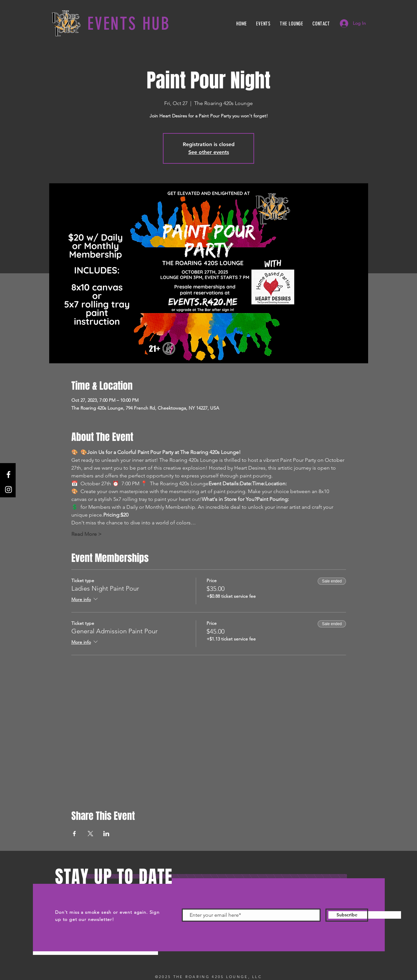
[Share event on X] (90, 834)
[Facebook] (8, 475)
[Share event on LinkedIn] (106, 834)
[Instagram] (8, 490)
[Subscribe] (347, 915)
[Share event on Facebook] (74, 834)
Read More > (86, 534)
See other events (209, 152)
